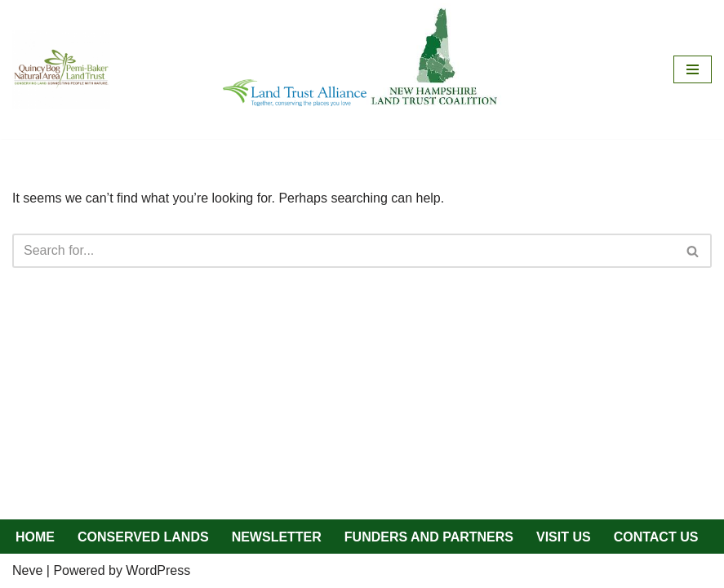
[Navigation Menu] (693, 69)
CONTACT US (656, 537)
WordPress (158, 570)
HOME (35, 537)
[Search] (344, 251)
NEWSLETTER (277, 537)
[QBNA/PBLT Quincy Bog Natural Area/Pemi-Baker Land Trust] (61, 69)
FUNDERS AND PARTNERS (429, 537)
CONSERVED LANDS (143, 537)
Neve (27, 570)
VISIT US (564, 537)
